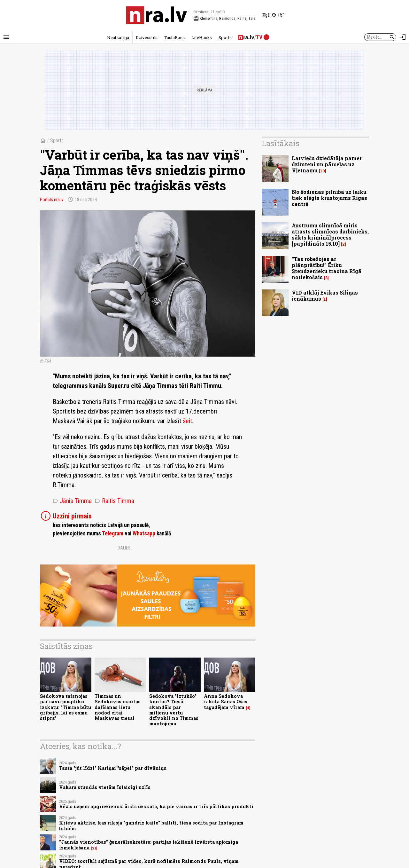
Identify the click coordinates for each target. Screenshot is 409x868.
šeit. (188, 421)
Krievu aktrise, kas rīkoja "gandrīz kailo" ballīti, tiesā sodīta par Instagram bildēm (151, 825)
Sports (225, 37)
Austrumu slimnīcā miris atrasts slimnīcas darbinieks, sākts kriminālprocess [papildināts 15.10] (330, 235)
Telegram (113, 533)
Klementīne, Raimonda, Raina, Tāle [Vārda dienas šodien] (224, 19)
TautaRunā (174, 37)
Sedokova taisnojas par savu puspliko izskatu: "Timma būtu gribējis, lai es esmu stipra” (66, 707)
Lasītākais (281, 143)
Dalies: (125, 548)
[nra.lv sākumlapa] (157, 15)
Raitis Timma (115, 501)
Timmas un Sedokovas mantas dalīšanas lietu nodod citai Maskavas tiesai (118, 707)
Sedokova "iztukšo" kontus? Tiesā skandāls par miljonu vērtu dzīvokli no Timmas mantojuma (174, 710)
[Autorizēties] (403, 37)
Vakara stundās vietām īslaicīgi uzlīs (105, 787)
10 (323, 171)
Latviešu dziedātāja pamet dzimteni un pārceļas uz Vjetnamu (327, 164)
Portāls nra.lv (52, 200)
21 (94, 848)
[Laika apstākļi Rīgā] (273, 15)
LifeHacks (202, 37)
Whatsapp (144, 533)
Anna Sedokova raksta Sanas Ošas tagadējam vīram (226, 702)
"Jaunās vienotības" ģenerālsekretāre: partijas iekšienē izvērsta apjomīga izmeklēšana (149, 845)
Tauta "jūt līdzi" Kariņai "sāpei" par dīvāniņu (113, 768)
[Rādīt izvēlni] (6, 37)
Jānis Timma (72, 501)
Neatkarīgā (118, 37)
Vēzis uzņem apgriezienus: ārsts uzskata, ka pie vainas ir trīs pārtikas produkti (156, 806)
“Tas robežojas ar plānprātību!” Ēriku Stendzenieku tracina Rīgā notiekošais (327, 268)
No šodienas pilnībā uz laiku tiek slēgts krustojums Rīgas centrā (329, 198)
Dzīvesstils (147, 37)
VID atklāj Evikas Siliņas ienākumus (325, 296)
